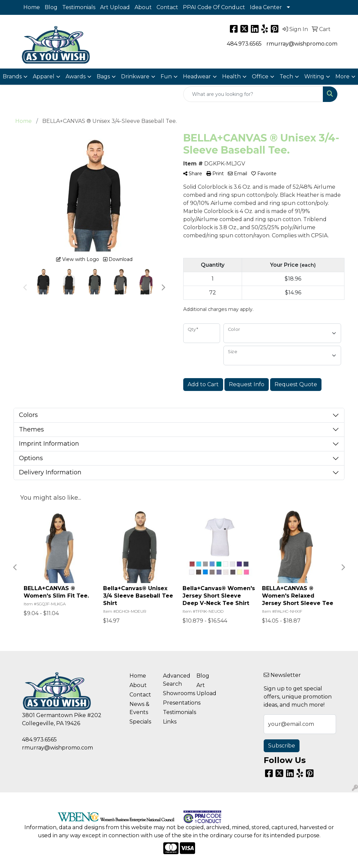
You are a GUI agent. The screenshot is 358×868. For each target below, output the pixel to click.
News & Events (139, 708)
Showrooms (176, 693)
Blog (51, 7)
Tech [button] (286, 76)
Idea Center (266, 7)
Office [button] (260, 76)
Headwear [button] (197, 76)
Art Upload (115, 7)
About (143, 7)
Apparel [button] (44, 76)
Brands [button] (12, 76)
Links (170, 722)
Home (32, 7)
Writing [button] (314, 76)
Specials (140, 722)
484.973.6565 (244, 44)
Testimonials (79, 7)
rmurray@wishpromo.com (302, 44)
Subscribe (282, 746)
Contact (167, 7)
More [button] (342, 76)
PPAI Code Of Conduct (214, 7)
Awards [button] (76, 76)
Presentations (176, 703)
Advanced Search (176, 680)
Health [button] (231, 76)
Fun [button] (166, 76)
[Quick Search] (253, 94)
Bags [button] (103, 76)
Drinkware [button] (135, 76)
